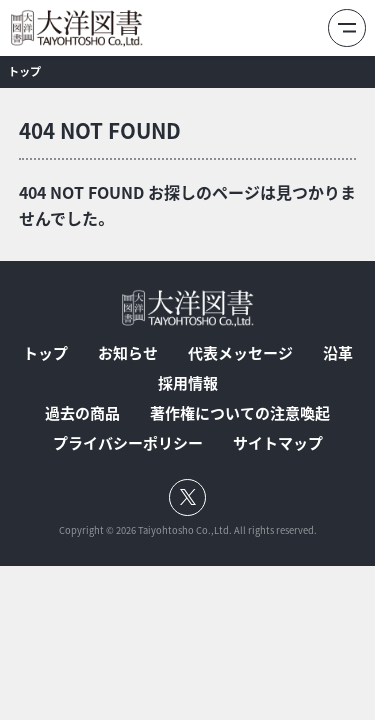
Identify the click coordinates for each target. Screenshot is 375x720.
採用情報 (188, 383)
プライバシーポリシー (128, 443)
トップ (45, 353)
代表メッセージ (240, 353)
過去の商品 (82, 413)
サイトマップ (278, 443)
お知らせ (128, 353)
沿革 (338, 353)
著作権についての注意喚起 (240, 413)
